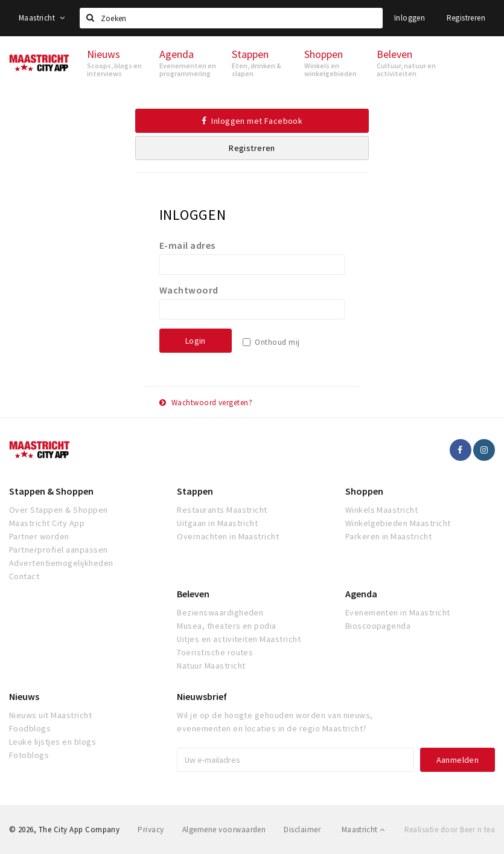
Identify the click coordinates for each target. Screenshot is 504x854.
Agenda (361, 594)
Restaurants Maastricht (222, 510)
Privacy (151, 830)
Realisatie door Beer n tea (450, 830)
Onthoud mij (277, 342)
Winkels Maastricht (382, 510)
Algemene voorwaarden (224, 830)
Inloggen (410, 18)
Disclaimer (302, 830)
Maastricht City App (47, 523)
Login (196, 341)
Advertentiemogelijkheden (61, 563)
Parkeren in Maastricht (389, 536)
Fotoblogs (29, 755)
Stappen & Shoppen (51, 491)
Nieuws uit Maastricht (50, 715)
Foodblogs (30, 728)
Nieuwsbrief (202, 696)
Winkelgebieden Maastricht (398, 523)
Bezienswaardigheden (220, 612)
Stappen (195, 491)
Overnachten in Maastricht (228, 536)
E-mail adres (187, 245)
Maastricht (42, 18)
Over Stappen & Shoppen (59, 510)
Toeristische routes (215, 652)
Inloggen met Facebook (252, 121)
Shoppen (364, 491)
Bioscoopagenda (378, 626)
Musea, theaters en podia (227, 626)
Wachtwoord (189, 290)
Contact (24, 576)
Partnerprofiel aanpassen (59, 550)
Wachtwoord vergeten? (206, 403)
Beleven (193, 594)
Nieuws (24, 696)
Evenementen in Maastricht (398, 612)
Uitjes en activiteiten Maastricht (239, 639)
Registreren (466, 18)
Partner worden (39, 536)
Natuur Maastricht (211, 666)
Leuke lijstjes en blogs (53, 742)
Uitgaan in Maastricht (217, 523)
